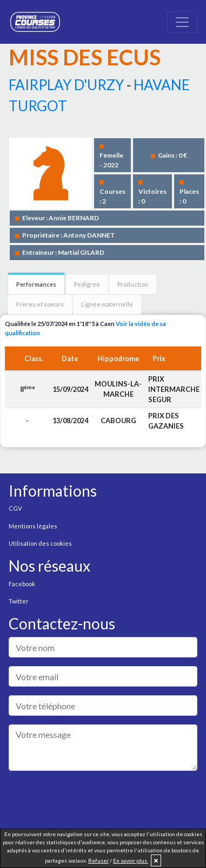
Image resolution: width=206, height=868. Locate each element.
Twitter (19, 601)
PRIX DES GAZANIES (166, 421)
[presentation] (91, 801)
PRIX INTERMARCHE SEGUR (174, 389)
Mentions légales (33, 526)
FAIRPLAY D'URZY (66, 85)
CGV (15, 508)
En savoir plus (131, 860)
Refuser (98, 860)
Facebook (22, 584)
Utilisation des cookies (40, 543)
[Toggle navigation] (182, 22)
